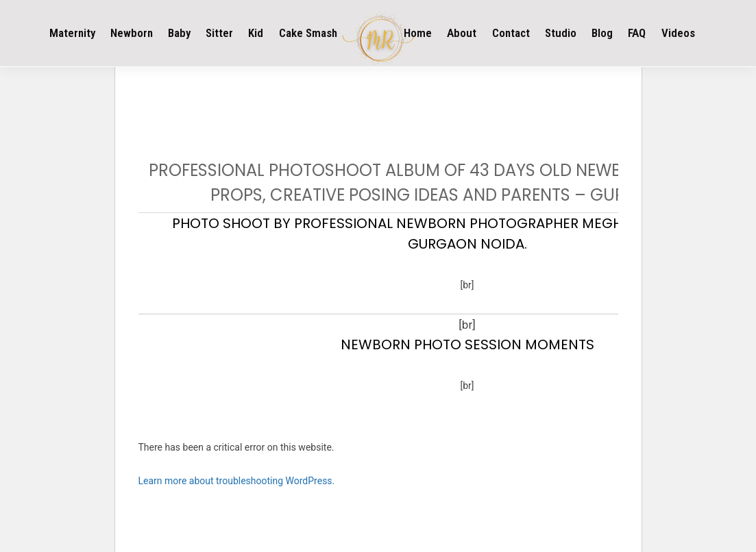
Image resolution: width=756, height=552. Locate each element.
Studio (561, 33)
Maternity (72, 33)
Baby (179, 33)
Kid (256, 33)
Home (418, 33)
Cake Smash (308, 33)
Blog (602, 33)
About (462, 33)
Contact (511, 33)
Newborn (132, 33)
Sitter (219, 33)
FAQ (637, 33)
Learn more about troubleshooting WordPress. (237, 481)
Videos (678, 33)
